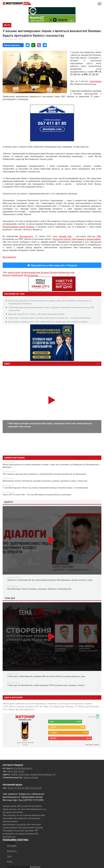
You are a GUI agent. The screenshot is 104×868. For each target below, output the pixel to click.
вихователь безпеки (39, 272)
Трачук (27, 275)
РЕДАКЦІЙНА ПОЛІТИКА (16, 840)
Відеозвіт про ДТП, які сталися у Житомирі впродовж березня (36, 314)
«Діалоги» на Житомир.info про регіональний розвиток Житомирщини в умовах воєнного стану (50, 580)
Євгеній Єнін (65, 236)
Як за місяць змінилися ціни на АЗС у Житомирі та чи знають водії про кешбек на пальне (48, 322)
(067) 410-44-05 (16, 771)
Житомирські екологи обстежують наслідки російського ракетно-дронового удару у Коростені (45, 481)
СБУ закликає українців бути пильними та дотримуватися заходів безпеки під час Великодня (44, 474)
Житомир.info (26, 236)
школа (11, 272)
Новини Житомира (14, 458)
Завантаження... (13, 45)
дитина (24, 272)
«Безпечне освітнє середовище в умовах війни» (77, 239)
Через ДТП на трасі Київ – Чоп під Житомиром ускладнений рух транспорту (37, 495)
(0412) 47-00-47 (16, 788)
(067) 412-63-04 (33, 788)
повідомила (95, 81)
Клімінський (17, 275)
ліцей (17, 272)
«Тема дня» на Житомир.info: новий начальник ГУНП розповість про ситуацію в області (46, 685)
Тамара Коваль (31, 777)
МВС (99, 236)
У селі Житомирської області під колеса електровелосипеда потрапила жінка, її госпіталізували (45, 488)
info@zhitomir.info (23, 768)
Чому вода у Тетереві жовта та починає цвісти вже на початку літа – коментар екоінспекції (50, 318)
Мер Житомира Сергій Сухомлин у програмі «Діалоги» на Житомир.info (39, 589)
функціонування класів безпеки (18, 227)
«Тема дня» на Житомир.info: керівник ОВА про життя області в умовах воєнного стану (46, 676)
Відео (7, 364)
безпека (53, 272)
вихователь (64, 272)
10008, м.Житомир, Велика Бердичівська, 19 (33, 774)
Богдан (34, 275)
